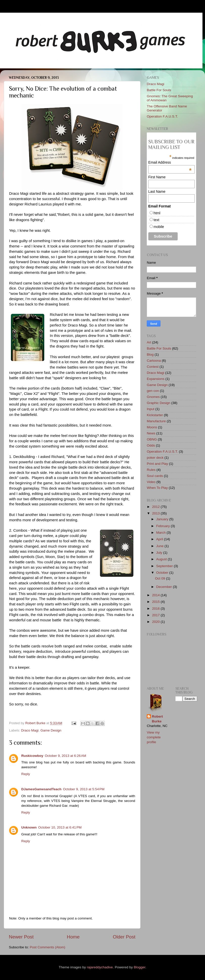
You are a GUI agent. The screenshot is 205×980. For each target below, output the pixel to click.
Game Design (51, 730)
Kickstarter (155, 415)
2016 (156, 609)
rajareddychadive (100, 967)
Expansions (156, 379)
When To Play (157, 488)
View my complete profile (154, 737)
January (163, 519)
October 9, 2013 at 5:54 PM (84, 789)
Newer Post (21, 937)
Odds (151, 445)
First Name (157, 177)
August (162, 559)
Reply (26, 774)
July (160, 553)
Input (151, 409)
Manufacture (156, 421)
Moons (152, 427)
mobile (159, 227)
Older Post (124, 937)
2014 (156, 595)
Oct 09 (160, 578)
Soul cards (155, 476)
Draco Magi (30, 730)
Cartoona (154, 361)
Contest (153, 367)
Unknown (29, 827)
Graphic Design (159, 403)
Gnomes (153, 397)
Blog (150, 354)
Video (151, 482)
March (161, 533)
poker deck (155, 458)
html (157, 213)
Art (149, 342)
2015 (156, 602)
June (160, 546)
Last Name (157, 191)
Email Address (170, 162)
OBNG (152, 439)
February (163, 526)
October (163, 573)
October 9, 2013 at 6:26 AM (65, 756)
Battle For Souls (159, 90)
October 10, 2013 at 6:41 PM (60, 827)
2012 (156, 507)
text (157, 220)
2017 (156, 615)
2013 (156, 513)
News (151, 433)
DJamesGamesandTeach (41, 789)
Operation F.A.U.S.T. (162, 116)
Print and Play (157, 464)
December (165, 587)
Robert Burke (36, 723)
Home (73, 937)
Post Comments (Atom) (48, 947)
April (160, 539)
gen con (153, 391)
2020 (156, 622)
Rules (151, 470)
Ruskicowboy (32, 756)
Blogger (139, 967)
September (165, 566)
